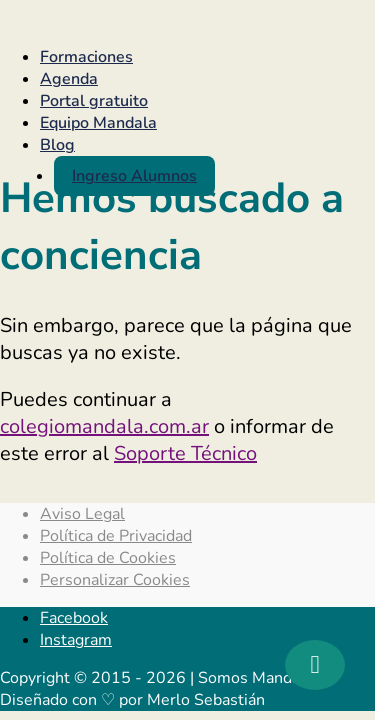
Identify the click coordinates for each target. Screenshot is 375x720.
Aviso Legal (82, 514)
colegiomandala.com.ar (104, 426)
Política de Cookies (108, 558)
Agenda (69, 79)
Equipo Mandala (98, 123)
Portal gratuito (94, 101)
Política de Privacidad (116, 536)
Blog (57, 145)
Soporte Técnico (185, 453)
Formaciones (86, 57)
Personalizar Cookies (115, 580)
